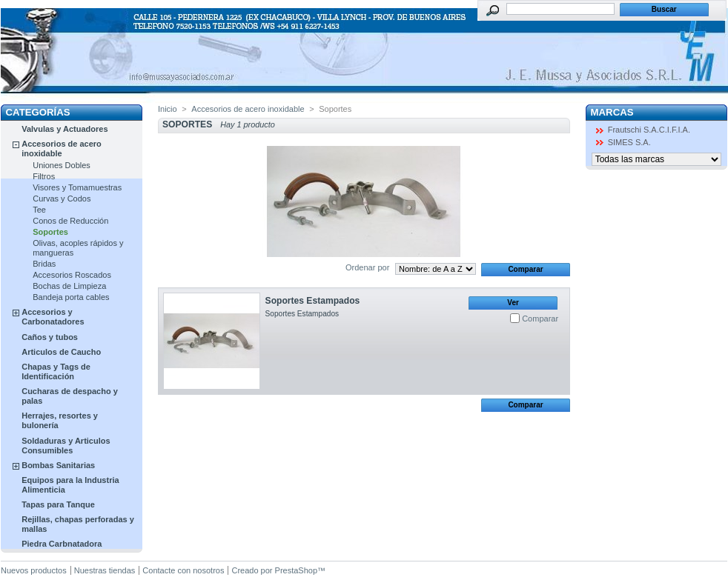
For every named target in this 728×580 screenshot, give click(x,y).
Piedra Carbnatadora (62, 544)
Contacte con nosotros (183, 570)
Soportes (50, 232)
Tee (39, 210)
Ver (513, 303)
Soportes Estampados (313, 301)
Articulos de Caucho (61, 352)
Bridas (44, 264)
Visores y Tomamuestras (77, 187)
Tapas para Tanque (58, 504)
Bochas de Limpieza (69, 286)
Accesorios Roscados (72, 275)
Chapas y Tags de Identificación (56, 371)
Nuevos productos (34, 570)
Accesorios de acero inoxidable (62, 149)
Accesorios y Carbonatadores (53, 317)
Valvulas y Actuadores (64, 129)
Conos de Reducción (70, 221)
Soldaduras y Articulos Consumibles (66, 446)
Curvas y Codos (62, 199)
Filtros (44, 176)
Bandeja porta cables (71, 297)
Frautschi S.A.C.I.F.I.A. (649, 130)
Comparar (540, 319)
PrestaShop (296, 570)
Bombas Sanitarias (58, 465)
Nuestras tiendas (105, 570)
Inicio (168, 109)
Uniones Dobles (62, 165)
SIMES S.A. (629, 142)
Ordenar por (367, 267)
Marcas (612, 112)
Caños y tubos (50, 337)
